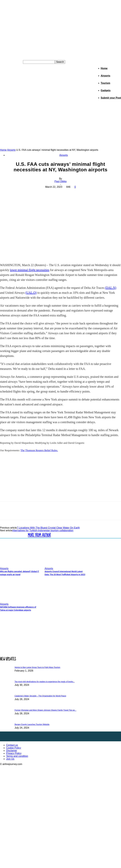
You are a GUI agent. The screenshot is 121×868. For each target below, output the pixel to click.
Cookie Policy (14, 748)
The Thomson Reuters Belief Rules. (39, 450)
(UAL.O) (31, 293)
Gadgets (106, 90)
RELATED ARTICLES (13, 535)
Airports (106, 76)
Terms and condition (17, 756)
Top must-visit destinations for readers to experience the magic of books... (45, 682)
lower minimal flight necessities (30, 270)
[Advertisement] (61, 125)
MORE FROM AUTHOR (39, 535)
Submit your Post (111, 98)
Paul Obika (60, 181)
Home (104, 68)
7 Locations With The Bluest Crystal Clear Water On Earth (48, 528)
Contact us (12, 745)
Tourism (106, 83)
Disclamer (12, 751)
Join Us (10, 759)
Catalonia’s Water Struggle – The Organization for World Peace (40, 696)
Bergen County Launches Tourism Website (32, 724)
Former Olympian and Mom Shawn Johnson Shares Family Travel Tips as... (45, 710)
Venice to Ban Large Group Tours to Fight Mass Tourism (37, 667)
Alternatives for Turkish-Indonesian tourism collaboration (43, 530)
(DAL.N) (111, 288)
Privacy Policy (14, 753)
